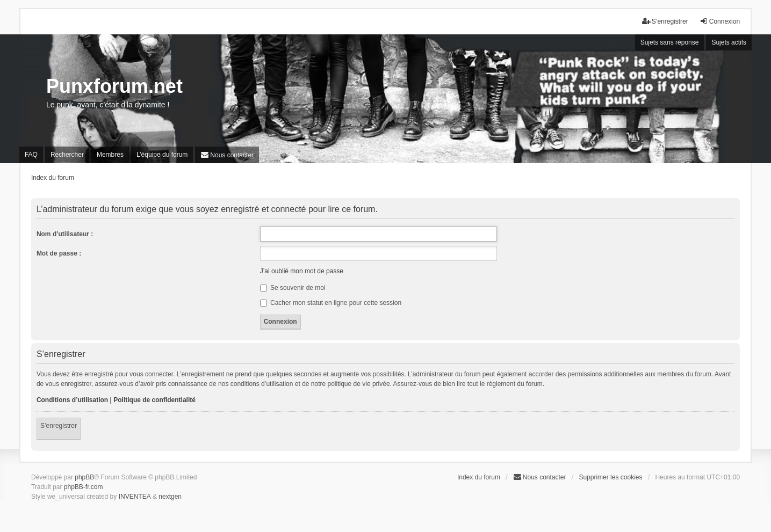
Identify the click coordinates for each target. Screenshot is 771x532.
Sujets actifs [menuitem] (729, 42)
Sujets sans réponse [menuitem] (670, 42)
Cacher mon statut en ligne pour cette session (331, 303)
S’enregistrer (59, 426)
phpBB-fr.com (84, 487)
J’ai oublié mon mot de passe (302, 271)
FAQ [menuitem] (31, 155)
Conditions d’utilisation (72, 400)
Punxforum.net (114, 86)
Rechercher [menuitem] (67, 155)
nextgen (170, 497)
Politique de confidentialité (154, 400)
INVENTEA (135, 497)
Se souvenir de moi (293, 288)
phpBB (84, 477)
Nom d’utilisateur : (65, 234)
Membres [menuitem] (110, 155)
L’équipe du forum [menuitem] (162, 155)
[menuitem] (227, 155)
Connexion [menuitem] (720, 21)
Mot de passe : (59, 253)
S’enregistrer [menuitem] (665, 21)
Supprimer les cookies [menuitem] (610, 477)
